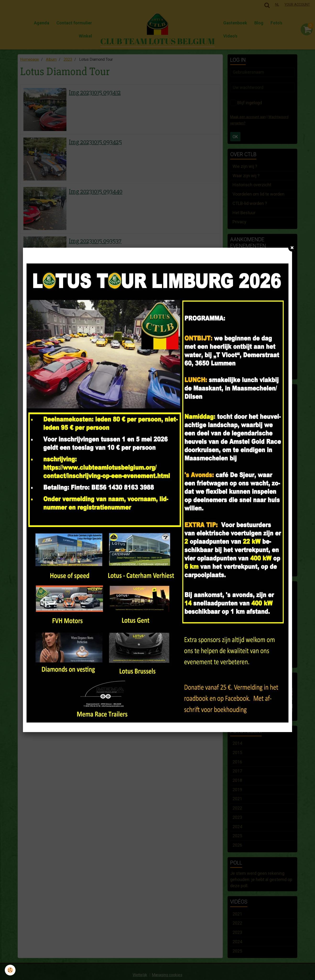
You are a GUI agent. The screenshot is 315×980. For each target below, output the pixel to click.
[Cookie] (10, 970)
